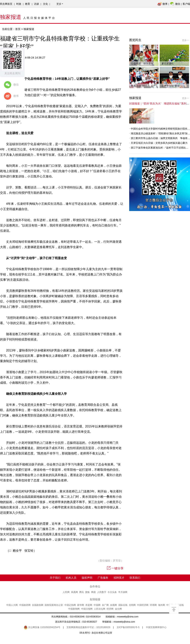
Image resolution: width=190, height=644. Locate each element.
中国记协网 (70, 605)
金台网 (118, 609)
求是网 (89, 605)
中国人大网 (12, 605)
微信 (175, 4)
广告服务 (103, 578)
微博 (162, 4)
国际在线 (123, 605)
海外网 (161, 605)
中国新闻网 (74, 609)
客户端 (186, 4)
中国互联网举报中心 (156, 627)
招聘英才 (119, 578)
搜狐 (87, 592)
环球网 (153, 605)
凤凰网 (74, 592)
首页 (18, 29)
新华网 (81, 605)
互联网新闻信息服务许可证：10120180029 (88, 627)
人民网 (66, 592)
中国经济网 (143, 605)
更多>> (186, 40)
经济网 (110, 609)
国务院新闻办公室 (54, 605)
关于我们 (55, 578)
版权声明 (87, 578)
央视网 (113, 605)
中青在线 (179, 605)
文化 (45, 4)
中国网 (97, 605)
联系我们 (135, 578)
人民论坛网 (100, 609)
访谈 (36, 4)
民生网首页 (6, 4)
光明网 (132, 605)
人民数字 (102, 592)
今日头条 (112, 592)
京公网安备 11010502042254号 (42, 627)
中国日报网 (87, 609)
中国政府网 (25, 605)
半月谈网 (123, 592)
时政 (19, 4)
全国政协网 (38, 605)
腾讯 (82, 592)
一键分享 (115, 568)
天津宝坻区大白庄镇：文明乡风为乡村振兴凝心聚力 (159, 143)
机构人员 (71, 578)
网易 (93, 592)
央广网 (105, 605)
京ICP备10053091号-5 (128, 627)
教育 (28, 4)
